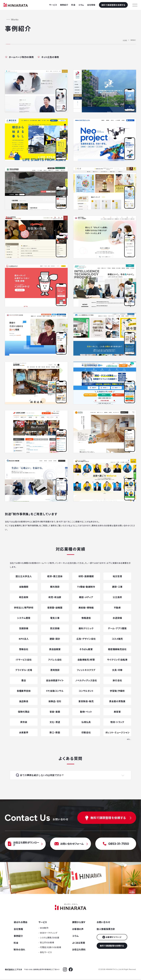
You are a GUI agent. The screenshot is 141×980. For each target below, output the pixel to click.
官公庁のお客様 (47, 943)
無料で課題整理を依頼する (113, 5)
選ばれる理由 (21, 923)
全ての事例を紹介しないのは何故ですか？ (44, 776)
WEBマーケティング (49, 934)
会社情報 (91, 5)
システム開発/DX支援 (50, 939)
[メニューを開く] (135, 5)
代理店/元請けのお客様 (51, 948)
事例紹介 (64, 5)
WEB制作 (44, 929)
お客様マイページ (114, 938)
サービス (53, 5)
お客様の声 (78, 930)
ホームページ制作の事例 (21, 57)
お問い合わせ (103, 923)
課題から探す (79, 923)
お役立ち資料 (79, 951)
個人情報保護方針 (106, 930)
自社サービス (46, 953)
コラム (81, 5)
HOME (125, 40)
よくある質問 (79, 944)
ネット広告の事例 (50, 57)
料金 (73, 5)
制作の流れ (19, 951)
